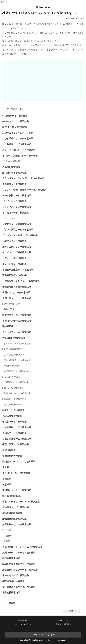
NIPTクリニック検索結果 (15, 127)
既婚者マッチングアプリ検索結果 (19, 461)
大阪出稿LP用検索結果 (14, 338)
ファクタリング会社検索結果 (17, 224)
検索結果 (7, 479)
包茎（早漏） (10, 309)
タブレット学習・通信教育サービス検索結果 (24, 190)
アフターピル (10, 218)
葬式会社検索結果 (11, 558)
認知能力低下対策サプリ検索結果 (19, 564)
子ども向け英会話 (12, 161)
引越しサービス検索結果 (14, 433)
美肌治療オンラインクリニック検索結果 (22, 547)
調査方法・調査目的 (64, 624)
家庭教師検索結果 (12, 366)
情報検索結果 (9, 450)
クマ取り (8, 530)
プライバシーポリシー (64, 620)
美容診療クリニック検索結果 (17, 393)
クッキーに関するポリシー (22, 624)
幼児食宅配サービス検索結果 (17, 427)
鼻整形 (7, 541)
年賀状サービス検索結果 (14, 422)
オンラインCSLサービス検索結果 (19, 150)
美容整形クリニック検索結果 (17, 524)
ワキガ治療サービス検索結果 (17, 360)
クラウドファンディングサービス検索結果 (23, 178)
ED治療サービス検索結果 (15, 116)
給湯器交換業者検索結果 (14, 519)
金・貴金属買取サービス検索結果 (19, 587)
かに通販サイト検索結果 (14, 173)
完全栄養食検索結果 (12, 416)
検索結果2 (7, 484)
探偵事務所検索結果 (12, 456)
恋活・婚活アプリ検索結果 (16, 444)
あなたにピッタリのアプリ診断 (18, 133)
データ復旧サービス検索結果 (17, 195)
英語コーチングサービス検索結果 (19, 553)
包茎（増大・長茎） (13, 304)
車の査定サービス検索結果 (16, 575)
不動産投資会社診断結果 (14, 275)
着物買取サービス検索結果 (16, 507)
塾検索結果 (8, 326)
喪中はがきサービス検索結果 (17, 321)
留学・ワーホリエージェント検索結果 (21, 502)
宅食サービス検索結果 (13, 410)
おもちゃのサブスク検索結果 (17, 344)
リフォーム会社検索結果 (14, 258)
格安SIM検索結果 (12, 377)
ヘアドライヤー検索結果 (14, 241)
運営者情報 (22, 620)
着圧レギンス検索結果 (14, 388)
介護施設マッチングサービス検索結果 (21, 281)
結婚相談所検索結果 (12, 513)
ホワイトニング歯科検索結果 (17, 252)
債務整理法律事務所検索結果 (17, 287)
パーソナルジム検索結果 (14, 201)
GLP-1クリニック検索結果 (16, 121)
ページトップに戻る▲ (43, 634)
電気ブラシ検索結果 (13, 405)
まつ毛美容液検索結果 (14, 355)
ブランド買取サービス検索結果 (18, 230)
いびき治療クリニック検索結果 (18, 138)
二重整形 (8, 536)
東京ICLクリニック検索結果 (16, 473)
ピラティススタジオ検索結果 (17, 207)
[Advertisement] (43, 81)
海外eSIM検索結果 (12, 496)
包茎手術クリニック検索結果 (17, 298)
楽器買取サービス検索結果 (16, 382)
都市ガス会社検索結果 (13, 581)
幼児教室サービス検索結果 (16, 371)
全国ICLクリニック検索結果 (16, 292)
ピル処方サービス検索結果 (16, 213)
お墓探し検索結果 (11, 167)
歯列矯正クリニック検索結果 (17, 490)
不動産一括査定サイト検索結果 (18, 270)
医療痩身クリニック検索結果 (17, 315)
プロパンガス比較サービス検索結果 (20, 235)
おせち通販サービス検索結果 (17, 144)
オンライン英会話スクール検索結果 (20, 156)
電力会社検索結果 (11, 592)
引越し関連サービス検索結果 (17, 439)
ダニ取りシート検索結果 (14, 184)
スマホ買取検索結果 (13, 349)
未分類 (6, 467)
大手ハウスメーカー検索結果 (17, 332)
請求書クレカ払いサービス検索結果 (20, 570)
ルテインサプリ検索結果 (14, 264)
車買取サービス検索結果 (15, 399)
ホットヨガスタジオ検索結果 (17, 247)
